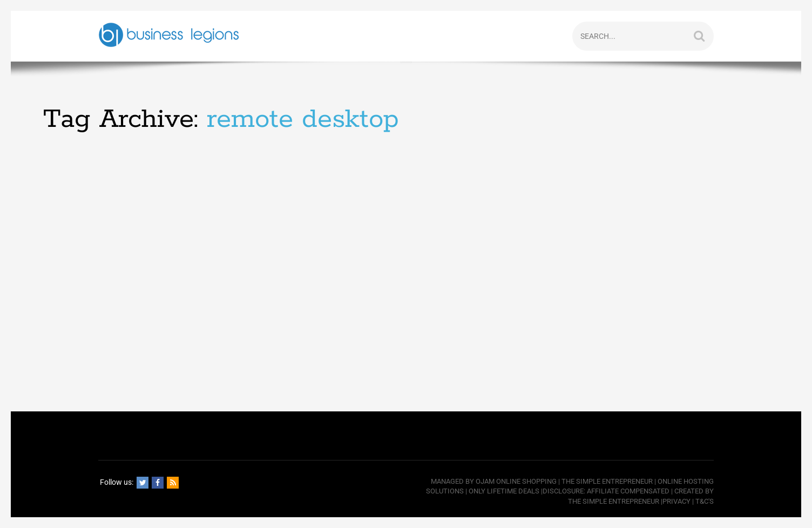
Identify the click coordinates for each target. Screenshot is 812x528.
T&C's (705, 501)
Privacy (676, 501)
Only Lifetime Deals (504, 491)
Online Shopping (526, 481)
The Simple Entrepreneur (607, 481)
